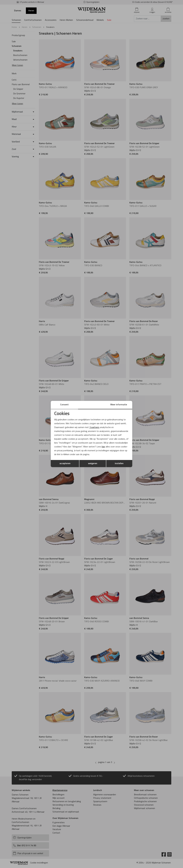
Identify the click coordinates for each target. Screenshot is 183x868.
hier (104, 447)
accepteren (65, 464)
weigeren (93, 464)
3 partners (94, 427)
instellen (119, 464)
